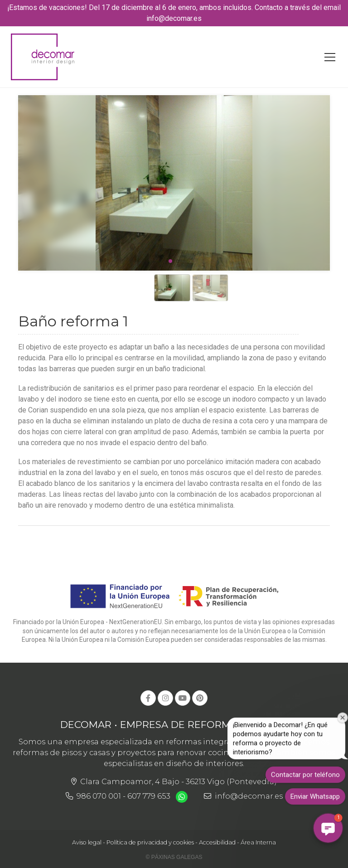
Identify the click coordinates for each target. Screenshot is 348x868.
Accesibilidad (217, 842)
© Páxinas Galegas (174, 857)
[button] (328, 828)
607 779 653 (149, 796)
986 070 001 (99, 796)
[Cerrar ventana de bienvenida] (343, 722)
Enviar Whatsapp (315, 801)
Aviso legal (87, 842)
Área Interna (258, 842)
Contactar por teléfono (305, 780)
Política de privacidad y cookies (150, 842)
